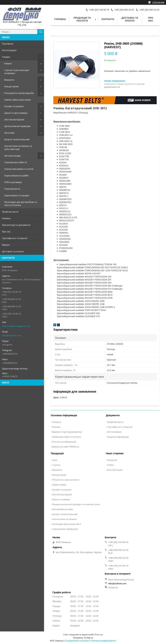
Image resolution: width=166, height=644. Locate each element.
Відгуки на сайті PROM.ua (65, 447)
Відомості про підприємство (67, 432)
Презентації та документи (16, 225)
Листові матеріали (14, 119)
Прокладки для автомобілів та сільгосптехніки (21, 204)
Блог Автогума (115, 470)
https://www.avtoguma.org (16, 326)
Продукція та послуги (82, 19)
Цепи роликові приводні (17, 126)
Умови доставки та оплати (66, 437)
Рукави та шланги (14, 106)
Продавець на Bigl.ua (83, 638)
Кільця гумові (11, 86)
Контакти (108, 19)
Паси (55, 460)
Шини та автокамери (16, 113)
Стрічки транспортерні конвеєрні (17, 72)
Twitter (111, 465)
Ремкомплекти (12, 189)
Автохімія (9, 133)
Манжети (9, 80)
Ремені (8, 63)
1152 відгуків (158, 2)
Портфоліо (8, 44)
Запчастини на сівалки (64, 519)
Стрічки (56, 465)
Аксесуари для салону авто (67, 524)
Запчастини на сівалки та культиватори (18, 148)
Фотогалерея (9, 50)
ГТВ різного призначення (66, 480)
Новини (6, 218)
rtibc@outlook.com (12, 335)
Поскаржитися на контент (77, 641)
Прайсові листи (10, 212)
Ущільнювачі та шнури (17, 195)
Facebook (112, 460)
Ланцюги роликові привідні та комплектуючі (76, 504)
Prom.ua (99, 635)
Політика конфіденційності (104, 641)
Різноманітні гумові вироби (19, 93)
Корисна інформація (118, 437)
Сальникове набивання (65, 529)
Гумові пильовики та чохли (19, 169)
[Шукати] (41, 32)
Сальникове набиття (16, 162)
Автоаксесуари (12, 156)
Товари (6, 57)
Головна (60, 19)
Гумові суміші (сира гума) (17, 100)
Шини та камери (61, 499)
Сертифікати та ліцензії (15, 238)
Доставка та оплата (13, 251)
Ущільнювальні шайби (16, 176)
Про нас (6, 232)
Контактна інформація (64, 442)
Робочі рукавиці (13, 182)
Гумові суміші (59, 485)
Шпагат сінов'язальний (17, 139)
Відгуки (6, 245)
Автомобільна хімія (62, 509)
